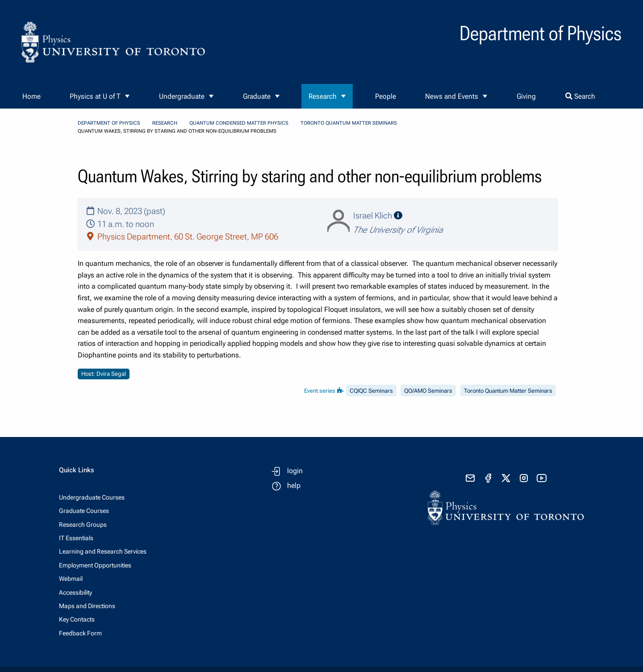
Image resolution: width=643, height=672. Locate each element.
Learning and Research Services (103, 551)
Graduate (257, 96)
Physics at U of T (95, 96)
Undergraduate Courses (92, 497)
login (295, 471)
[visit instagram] (524, 478)
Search (580, 96)
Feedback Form (80, 633)
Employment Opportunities (95, 565)
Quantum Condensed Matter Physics (239, 123)
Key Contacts (77, 619)
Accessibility (75, 592)
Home (31, 96)
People (386, 96)
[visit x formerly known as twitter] (506, 478)
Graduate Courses (84, 511)
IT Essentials (76, 538)
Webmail (71, 579)
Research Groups (83, 525)
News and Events (452, 96)
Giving (526, 96)
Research (323, 96)
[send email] (470, 478)
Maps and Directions (87, 606)
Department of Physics (109, 123)
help (294, 485)
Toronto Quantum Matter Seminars (349, 123)
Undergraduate (182, 96)
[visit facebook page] (488, 478)
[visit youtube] (542, 478)
